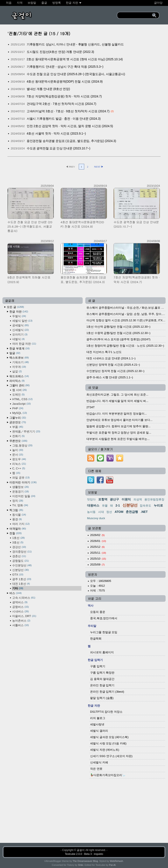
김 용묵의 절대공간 (102, 679)
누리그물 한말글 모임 (104, 632)
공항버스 (21, 607)
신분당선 (21, 570)
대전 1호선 (21, 584)
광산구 (114, 499)
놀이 (18, 450)
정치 (18, 501)
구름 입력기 (98, 666)
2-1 (118, 505)
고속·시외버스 (24, 598)
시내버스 (21, 611)
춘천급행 (132, 512)
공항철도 (21, 561)
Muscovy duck (96, 518)
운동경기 (21, 492)
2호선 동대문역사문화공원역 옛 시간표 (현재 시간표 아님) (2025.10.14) (75, 59)
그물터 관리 (19, 385)
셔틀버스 (21, 625)
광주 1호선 (22, 579)
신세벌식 (21, 330)
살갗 (17, 371)
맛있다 (91, 499)
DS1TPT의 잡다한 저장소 (106, 712)
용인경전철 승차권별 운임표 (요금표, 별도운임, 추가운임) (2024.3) (71, 141)
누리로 (158, 505)
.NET (144, 512)
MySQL (20, 413)
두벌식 (19, 316)
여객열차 (18, 529)
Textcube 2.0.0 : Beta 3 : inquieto (84, 854)
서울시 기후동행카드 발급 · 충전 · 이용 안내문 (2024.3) (64, 119)
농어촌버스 (21, 621)
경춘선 (19, 556)
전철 (16, 533)
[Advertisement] (84, 812)
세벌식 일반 (22, 321)
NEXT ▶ (99, 167)
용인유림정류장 (154, 499)
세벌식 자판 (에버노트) (105, 750)
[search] (135, 15)
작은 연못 (96, 769)
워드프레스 (19, 376)
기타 (18, 588)
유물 (105, 506)
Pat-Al (112, 865)
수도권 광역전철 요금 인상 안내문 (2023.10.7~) (59, 148)
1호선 (18, 538)
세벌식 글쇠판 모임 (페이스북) (109, 737)
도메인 (18, 395)
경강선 (19, 547)
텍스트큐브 (19, 358)
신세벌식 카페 (99, 762)
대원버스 (93, 505)
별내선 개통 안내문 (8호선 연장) (48, 89)
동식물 (19, 515)
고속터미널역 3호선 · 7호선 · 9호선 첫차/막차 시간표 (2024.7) (68, 111)
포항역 (103, 499)
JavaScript (21, 404)
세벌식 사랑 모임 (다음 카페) (108, 743)
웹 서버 (19, 390)
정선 (109, 512)
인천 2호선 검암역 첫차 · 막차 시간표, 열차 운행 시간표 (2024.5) (70, 126)
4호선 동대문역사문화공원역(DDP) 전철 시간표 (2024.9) (65, 81)
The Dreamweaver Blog (85, 861)
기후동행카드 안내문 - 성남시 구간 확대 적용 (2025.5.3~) (65, 67)
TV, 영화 (20, 505)
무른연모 (18, 441)
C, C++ (19, 468)
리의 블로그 (98, 718)
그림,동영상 (22, 445)
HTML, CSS (22, 399)
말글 (15, 353)
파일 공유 (21, 478)
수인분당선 (22, 565)
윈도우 (19, 459)
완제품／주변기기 (26, 431)
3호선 (18, 542)
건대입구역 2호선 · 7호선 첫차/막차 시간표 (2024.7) (61, 104)
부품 (18, 427)
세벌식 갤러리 (99, 731)
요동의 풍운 (98, 612)
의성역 (138, 499)
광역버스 (20, 602)
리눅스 (19, 464)
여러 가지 (21, 524)
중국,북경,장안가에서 (104, 618)
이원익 (126, 499)
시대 (101, 512)
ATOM (119, 512)
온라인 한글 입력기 (102, 685)
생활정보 (21, 487)
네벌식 (18, 339)
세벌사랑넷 (97, 724)
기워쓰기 (21, 362)
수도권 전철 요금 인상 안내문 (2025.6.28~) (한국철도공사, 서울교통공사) (76, 74)
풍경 (17, 519)
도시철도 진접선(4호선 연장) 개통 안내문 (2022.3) (60, 52)
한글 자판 (19, 312)
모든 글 (15, 307)
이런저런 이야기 (23, 482)
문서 (18, 455)
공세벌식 (21, 325)
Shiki (81, 865)
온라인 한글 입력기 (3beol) (107, 692)
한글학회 (96, 639)
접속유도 (145, 506)
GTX (18, 575)
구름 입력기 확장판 (102, 673)
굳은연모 (18, 422)
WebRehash (116, 861)
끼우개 (19, 367)
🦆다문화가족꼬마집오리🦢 (108, 775)
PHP (18, 408)
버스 (16, 593)
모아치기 (20, 335)
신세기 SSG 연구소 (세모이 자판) (111, 756)
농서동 (91, 512)
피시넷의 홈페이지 (102, 652)
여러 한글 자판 (24, 344)
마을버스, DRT (24, 616)
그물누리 (18, 418)
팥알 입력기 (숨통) (102, 698)
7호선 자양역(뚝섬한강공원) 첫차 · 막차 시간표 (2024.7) (64, 96)
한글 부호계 (19, 348)
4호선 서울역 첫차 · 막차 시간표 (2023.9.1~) (56, 133)
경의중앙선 (22, 552)
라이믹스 (17, 381)
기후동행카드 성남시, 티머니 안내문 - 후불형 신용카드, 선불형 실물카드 (75, 44)
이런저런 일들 (24, 496)
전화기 (18, 436)
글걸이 (81, 850)
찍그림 (16, 510)
